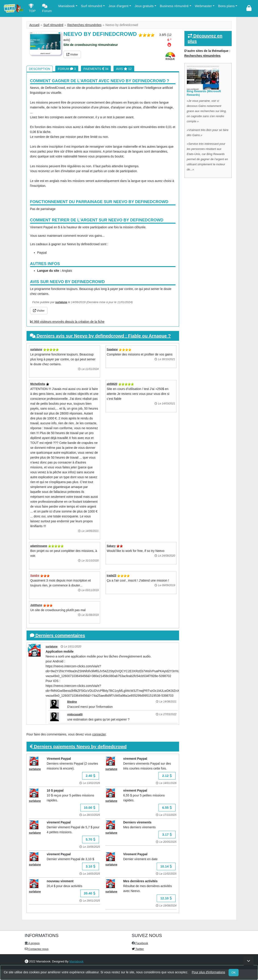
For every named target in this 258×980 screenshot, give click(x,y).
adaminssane (39, 546)
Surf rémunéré (92, 6)
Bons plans (226, 6)
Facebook (140, 943)
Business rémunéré (174, 6)
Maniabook (67, 6)
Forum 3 (67, 69)
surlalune (61, 302)
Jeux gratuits (144, 6)
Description (40, 69)
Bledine (72, 702)
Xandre (35, 576)
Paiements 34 (96, 69)
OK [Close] (234, 973)
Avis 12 (124, 69)
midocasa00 (75, 715)
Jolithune (36, 605)
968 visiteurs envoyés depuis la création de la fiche (67, 322)
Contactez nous (37, 949)
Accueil (34, 25)
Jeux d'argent (118, 6)
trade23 (112, 576)
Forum (47, 9)
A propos (32, 943)
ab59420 (112, 384)
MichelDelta (38, 384)
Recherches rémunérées (84, 25)
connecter (99, 734)
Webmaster (203, 6)
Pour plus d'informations (208, 972)
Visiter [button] (72, 54)
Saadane (112, 349)
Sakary (111, 546)
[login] (249, 8)
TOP (32, 9)
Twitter (138, 949)
